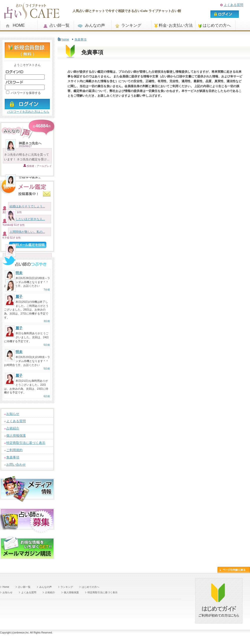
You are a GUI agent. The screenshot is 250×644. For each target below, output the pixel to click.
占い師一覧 (59, 25)
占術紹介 (13, 428)
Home (6, 587)
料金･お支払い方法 (176, 25)
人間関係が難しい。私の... (27, 232)
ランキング (131, 25)
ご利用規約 (14, 450)
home (65, 39)
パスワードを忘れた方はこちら (28, 112)
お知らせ (13, 414)
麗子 (19, 297)
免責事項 (13, 457)
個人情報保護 (16, 436)
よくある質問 (233, 5)
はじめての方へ (217, 25)
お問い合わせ (16, 465)
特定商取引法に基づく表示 (26, 443)
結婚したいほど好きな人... (27, 219)
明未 (19, 273)
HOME (19, 25)
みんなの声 (95, 25)
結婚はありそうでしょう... (27, 206)
